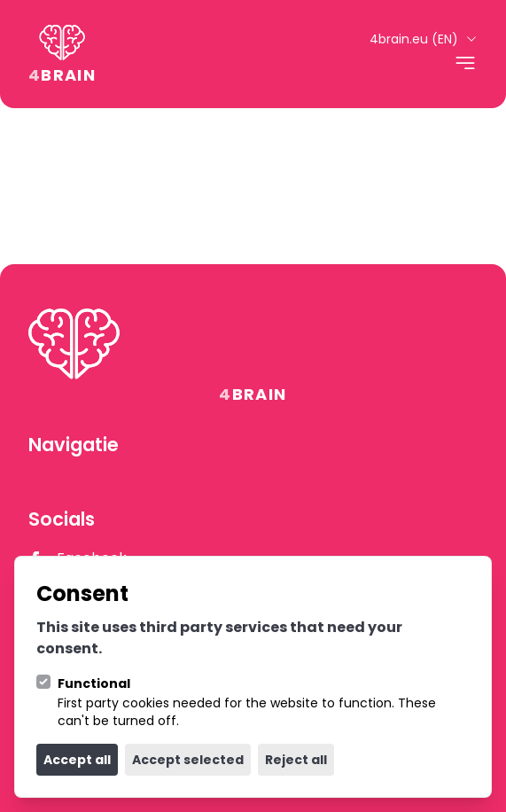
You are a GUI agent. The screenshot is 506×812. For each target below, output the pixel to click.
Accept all (77, 760)
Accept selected (188, 760)
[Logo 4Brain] (62, 54)
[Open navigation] (465, 63)
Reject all (296, 760)
